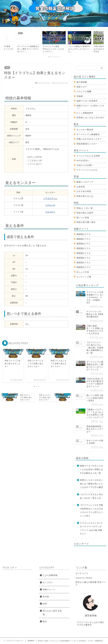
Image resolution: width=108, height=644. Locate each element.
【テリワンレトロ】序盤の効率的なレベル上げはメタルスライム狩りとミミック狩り (91, 510)
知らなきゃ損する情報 (52, 613)
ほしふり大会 (83, 272)
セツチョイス (82, 573)
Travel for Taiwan (84, 578)
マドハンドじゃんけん (87, 170)
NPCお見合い (83, 161)
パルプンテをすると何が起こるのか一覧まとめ (91, 496)
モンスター (48, 583)
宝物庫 (80, 96)
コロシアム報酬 (84, 92)
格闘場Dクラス (84, 248)
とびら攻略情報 (50, 575)
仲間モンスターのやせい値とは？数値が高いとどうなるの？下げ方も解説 (91, 484)
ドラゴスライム (50, 198)
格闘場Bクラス (84, 258)
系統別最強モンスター (87, 144)
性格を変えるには (85, 196)
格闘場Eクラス (84, 244)
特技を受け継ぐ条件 (86, 222)
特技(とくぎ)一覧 (85, 208)
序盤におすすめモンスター (89, 139)
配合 (45, 621)
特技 (7, 68)
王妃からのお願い (85, 165)
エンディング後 (84, 277)
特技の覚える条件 (85, 213)
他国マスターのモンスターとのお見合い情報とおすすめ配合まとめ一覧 (91, 469)
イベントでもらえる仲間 (88, 156)
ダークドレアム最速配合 (88, 134)
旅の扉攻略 (82, 82)
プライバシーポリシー (15, 641)
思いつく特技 (83, 218)
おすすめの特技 (84, 191)
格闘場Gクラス (84, 234)
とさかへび (50, 205)
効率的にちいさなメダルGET (90, 118)
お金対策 (81, 187)
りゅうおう (50, 212)
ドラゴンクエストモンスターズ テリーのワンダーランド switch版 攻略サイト (91, 528)
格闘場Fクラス (83, 239)
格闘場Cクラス (84, 253)
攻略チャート (49, 590)
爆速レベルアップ (85, 182)
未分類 (46, 597)
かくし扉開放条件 (85, 113)
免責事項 (31, 641)
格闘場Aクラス (84, 263)
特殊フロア (82, 87)
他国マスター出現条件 (87, 101)
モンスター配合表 (85, 130)
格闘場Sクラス (84, 267)
